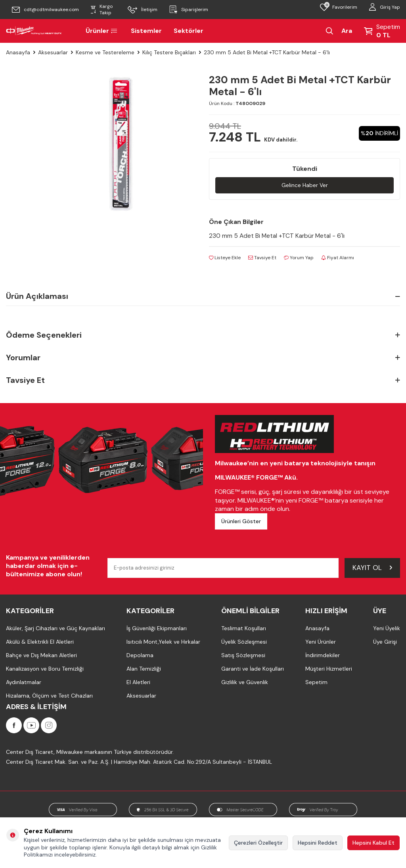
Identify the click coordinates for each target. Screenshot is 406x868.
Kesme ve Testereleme (105, 52)
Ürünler (102, 31)
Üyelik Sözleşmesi (244, 642)
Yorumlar (203, 358)
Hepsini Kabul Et (373, 843)
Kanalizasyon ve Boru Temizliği (45, 669)
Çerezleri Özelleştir (258, 843)
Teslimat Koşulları (244, 629)
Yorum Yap (299, 258)
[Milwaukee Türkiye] (34, 31)
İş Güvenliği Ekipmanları (157, 629)
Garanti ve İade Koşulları (253, 669)
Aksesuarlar (53, 52)
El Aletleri (138, 683)
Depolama (140, 656)
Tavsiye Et (262, 258)
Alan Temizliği (144, 669)
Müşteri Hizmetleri (329, 669)
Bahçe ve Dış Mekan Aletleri (41, 656)
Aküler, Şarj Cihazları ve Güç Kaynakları (56, 629)
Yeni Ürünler (321, 642)
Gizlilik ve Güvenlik (245, 683)
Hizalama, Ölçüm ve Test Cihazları (49, 696)
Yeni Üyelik (387, 629)
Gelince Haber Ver (305, 185)
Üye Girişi (385, 642)
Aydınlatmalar (24, 683)
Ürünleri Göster (241, 522)
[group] (121, 144)
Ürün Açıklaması (203, 296)
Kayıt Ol (372, 568)
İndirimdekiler (323, 656)
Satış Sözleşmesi (243, 656)
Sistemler (146, 31)
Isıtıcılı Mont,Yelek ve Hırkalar (163, 642)
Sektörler (189, 31)
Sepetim (316, 683)
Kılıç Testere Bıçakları (169, 52)
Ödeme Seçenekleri (203, 336)
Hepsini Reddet (318, 843)
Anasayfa (18, 52)
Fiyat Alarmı (338, 258)
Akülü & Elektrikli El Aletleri (40, 642)
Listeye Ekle (225, 258)
